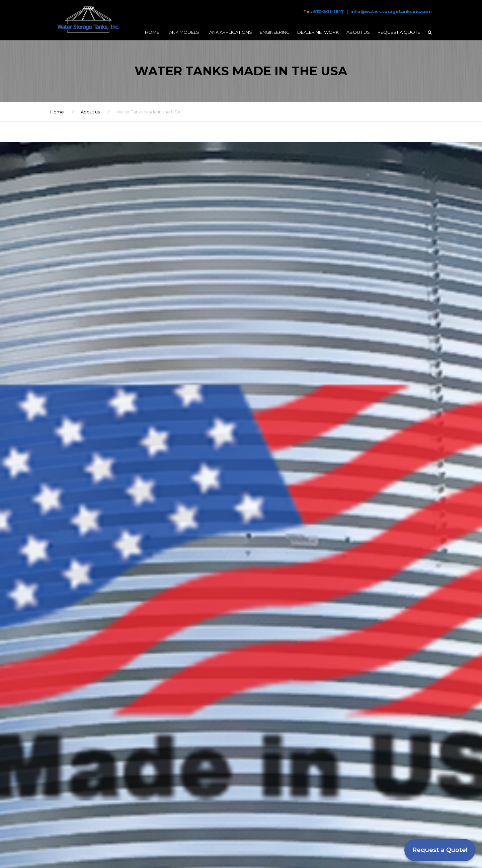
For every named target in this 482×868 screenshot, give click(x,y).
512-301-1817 (329, 11)
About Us (358, 32)
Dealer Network (318, 32)
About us (90, 112)
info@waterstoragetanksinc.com (391, 11)
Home (152, 32)
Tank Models (183, 32)
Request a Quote (399, 32)
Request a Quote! (440, 850)
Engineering (275, 32)
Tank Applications (229, 32)
